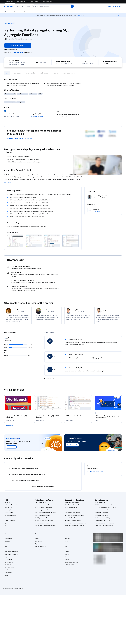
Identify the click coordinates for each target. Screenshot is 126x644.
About (7, 73)
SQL (40, 94)
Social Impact (8, 570)
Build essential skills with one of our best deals (18, 442)
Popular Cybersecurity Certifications (104, 523)
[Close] (119, 15)
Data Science (20, 11)
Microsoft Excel (8, 518)
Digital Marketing (9, 513)
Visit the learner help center (95, 472)
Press (66, 536)
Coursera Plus (8, 549)
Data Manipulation (22, 94)
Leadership (7, 541)
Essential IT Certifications (102, 513)
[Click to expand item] (15, 241)
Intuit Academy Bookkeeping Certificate (45, 526)
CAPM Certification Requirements (104, 505)
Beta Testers (38, 541)
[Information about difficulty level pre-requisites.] (71, 63)
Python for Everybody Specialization (74, 526)
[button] (27, 6)
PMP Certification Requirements (103, 520)
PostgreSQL (21, 102)
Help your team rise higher (76, 441)
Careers (7, 544)
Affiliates (67, 560)
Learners (37, 536)
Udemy (6, 575)
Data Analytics (8, 510)
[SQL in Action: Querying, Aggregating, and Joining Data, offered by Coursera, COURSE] (108, 417)
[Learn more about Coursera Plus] (29, 52)
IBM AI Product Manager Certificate (44, 520)
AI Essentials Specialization (72, 502)
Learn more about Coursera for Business (20, 138)
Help (66, 546)
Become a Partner (9, 567)
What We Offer (8, 539)
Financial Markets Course (71, 518)
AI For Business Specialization (73, 505)
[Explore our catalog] (20, 6)
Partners (37, 539)
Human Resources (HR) (10, 515)
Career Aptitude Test (100, 502)
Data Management (10, 94)
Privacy (67, 544)
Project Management (10, 520)
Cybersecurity (8, 507)
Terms (66, 541)
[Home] (5, 11)
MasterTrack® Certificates (11, 554)
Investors (67, 539)
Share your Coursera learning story (104, 526)
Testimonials (44, 73)
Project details (30, 73)
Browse (11, 11)
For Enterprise (8, 560)
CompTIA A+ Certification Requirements (105, 507)
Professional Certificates (11, 552)
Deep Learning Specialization (72, 513)
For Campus (8, 565)
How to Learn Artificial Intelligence (104, 518)
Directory (67, 557)
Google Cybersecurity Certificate (43, 505)
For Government (9, 562)
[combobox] (50, 6)
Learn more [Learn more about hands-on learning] (106, 63)
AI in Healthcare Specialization (73, 510)
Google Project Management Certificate (45, 513)
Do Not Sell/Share (69, 565)
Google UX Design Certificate (42, 515)
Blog (36, 544)
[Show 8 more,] (9, 426)
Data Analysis (30, 11)
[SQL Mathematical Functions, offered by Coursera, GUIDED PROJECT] (78, 416)
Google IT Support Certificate (42, 510)
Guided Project (15, 61)
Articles (67, 554)
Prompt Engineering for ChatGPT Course (75, 523)
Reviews (55, 73)
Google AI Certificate (40, 502)
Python (6, 523)
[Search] (72, 6)
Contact (67, 552)
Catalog (7, 546)
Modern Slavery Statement (72, 562)
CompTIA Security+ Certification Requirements (107, 510)
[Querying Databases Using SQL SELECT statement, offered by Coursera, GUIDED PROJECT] (48, 417)
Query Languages (10, 102)
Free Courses (8, 573)
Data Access (33, 94)
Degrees (7, 557)
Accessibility (68, 549)
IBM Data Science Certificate (42, 523)
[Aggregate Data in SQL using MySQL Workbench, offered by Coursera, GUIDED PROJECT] (18, 417)
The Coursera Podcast (41, 546)
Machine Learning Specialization (73, 520)
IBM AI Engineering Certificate (42, 518)
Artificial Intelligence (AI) (11, 505)
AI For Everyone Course (71, 507)
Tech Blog (37, 549)
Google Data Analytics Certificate (43, 507)
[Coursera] (10, 6)
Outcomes (17, 73)
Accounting (7, 502)
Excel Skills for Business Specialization (75, 515)
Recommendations (69, 73)
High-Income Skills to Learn (102, 515)
